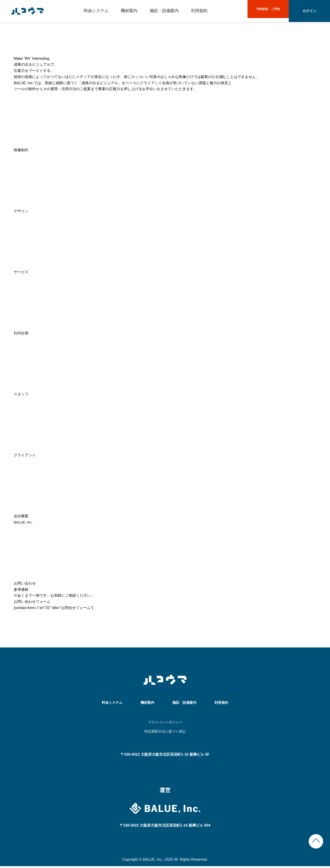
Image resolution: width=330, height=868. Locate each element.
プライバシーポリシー (165, 723)
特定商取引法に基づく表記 (165, 732)
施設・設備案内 (164, 11)
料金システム (96, 11)
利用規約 (199, 11)
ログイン (309, 11)
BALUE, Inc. (24, 522)
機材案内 (129, 11)
